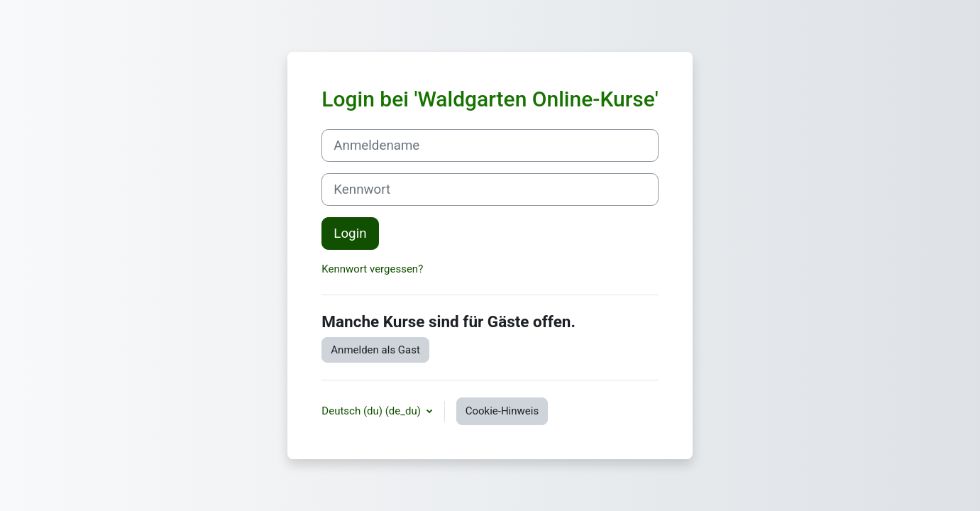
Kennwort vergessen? (372, 269)
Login (350, 233)
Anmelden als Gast (375, 350)
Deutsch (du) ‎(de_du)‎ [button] (372, 411)
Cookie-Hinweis (502, 411)
